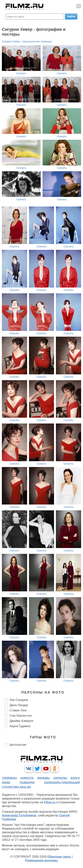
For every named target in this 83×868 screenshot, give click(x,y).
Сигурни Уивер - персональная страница (27, 41)
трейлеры (9, 778)
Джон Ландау (19, 705)
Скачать (21, 73)
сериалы (60, 778)
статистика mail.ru (16, 787)
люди (6, 782)
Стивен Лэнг (18, 710)
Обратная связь (59, 857)
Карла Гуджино (20, 726)
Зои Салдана (19, 700)
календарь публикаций (62, 782)
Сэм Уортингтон (21, 716)
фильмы (44, 778)
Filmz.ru (50, 802)
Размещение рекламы (41, 860)
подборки (27, 782)
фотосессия (18, 745)
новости (27, 778)
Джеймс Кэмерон (22, 721)
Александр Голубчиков (19, 815)
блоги (75, 778)
